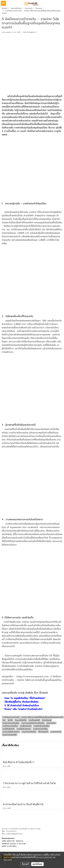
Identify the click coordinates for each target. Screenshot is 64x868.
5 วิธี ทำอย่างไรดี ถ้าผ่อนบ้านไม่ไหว (21, 705)
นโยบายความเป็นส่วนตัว (44, 857)
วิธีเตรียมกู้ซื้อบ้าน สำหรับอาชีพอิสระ (22, 702)
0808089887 (11, 831)
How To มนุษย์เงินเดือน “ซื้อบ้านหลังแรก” (25, 698)
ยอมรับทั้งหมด (37, 864)
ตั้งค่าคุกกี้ (25, 864)
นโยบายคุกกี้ (8, 860)
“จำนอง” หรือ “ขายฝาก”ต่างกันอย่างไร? (23, 709)
